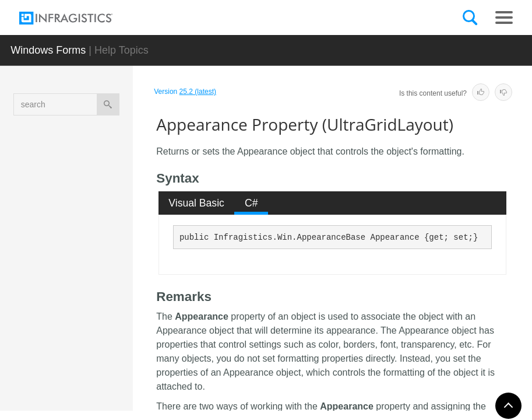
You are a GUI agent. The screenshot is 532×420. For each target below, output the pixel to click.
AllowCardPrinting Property (108, 253)
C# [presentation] (251, 203)
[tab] (197, 203)
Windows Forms (48, 50)
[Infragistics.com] (77, 18)
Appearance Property (107, 291)
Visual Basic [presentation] (196, 203)
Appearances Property (108, 323)
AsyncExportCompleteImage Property (108, 367)
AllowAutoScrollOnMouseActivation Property (109, 160)
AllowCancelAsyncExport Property (108, 209)
